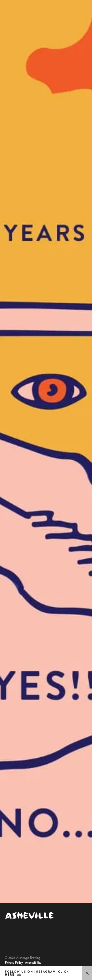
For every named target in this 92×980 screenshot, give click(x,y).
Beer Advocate (15, 897)
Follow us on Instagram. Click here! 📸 (37, 973)
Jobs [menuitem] (11, 848)
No (46, 676)
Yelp (8, 887)
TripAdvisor (13, 881)
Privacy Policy (14, 963)
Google (10, 876)
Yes (46, 305)
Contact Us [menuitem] (20, 836)
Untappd (11, 892)
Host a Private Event (35, 814)
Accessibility (33, 963)
